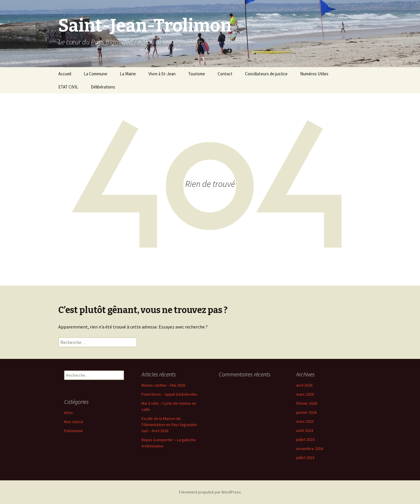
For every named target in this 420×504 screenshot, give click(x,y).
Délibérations (103, 87)
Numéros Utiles (314, 74)
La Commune (96, 74)
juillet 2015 (305, 458)
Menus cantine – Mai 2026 (163, 385)
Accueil (65, 74)
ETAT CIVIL (68, 87)
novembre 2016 (310, 449)
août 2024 (304, 430)
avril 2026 (304, 385)
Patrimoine (73, 431)
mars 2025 (305, 421)
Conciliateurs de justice (266, 74)
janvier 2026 (306, 412)
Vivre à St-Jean (162, 74)
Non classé (74, 422)
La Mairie (128, 74)
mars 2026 (305, 394)
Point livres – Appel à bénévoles (169, 394)
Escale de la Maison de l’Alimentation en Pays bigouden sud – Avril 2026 (169, 425)
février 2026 (307, 403)
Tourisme (197, 74)
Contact (225, 74)
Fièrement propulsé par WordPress (210, 492)
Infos (69, 413)
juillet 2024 (305, 439)
